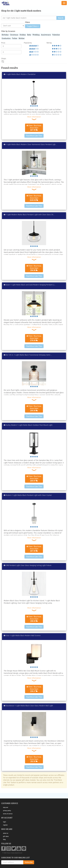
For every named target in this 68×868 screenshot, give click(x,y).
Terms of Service (8, 814)
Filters (27, 22)
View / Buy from (34, 128)
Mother (22, 38)
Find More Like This (34, 136)
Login (4, 822)
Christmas (14, 35)
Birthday (5, 35)
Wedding (36, 35)
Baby (29, 35)
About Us (6, 833)
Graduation (6, 38)
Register (5, 825)
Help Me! (6, 807)
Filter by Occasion (8, 31)
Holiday (23, 35)
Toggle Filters (33, 26)
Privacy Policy (7, 811)
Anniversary (46, 35)
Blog (4, 839)
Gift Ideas (6, 836)
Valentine (56, 35)
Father (15, 38)
